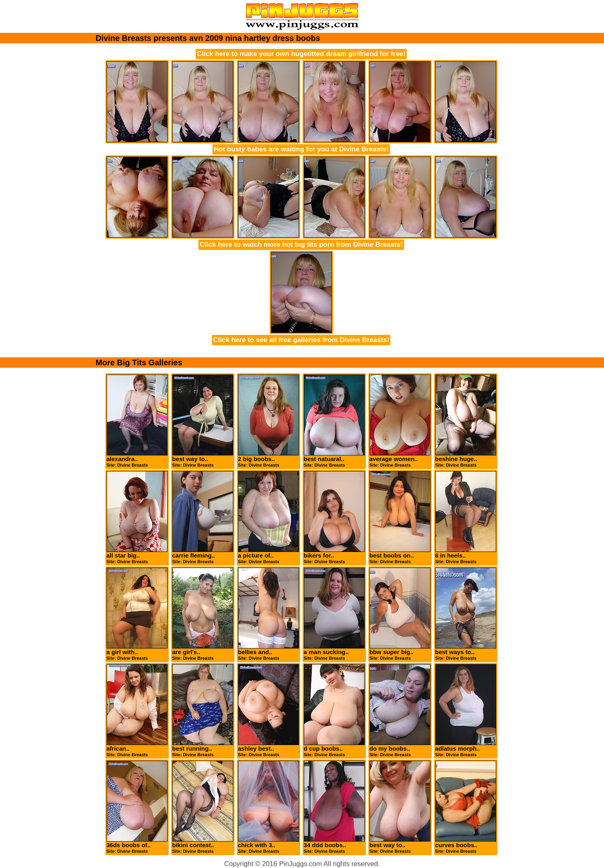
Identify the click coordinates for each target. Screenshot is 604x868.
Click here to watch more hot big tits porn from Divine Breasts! (301, 245)
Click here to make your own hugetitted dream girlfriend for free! (301, 54)
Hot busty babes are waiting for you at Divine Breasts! (301, 149)
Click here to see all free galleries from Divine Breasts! (301, 340)
